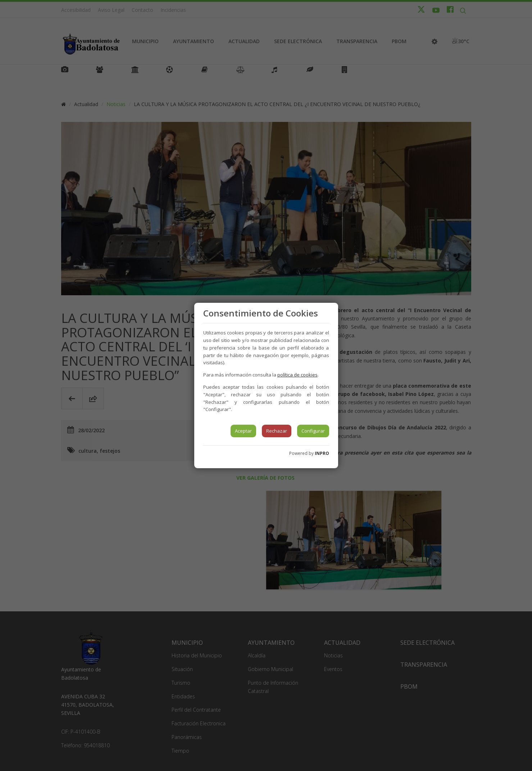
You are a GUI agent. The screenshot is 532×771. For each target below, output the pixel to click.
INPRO (322, 453)
